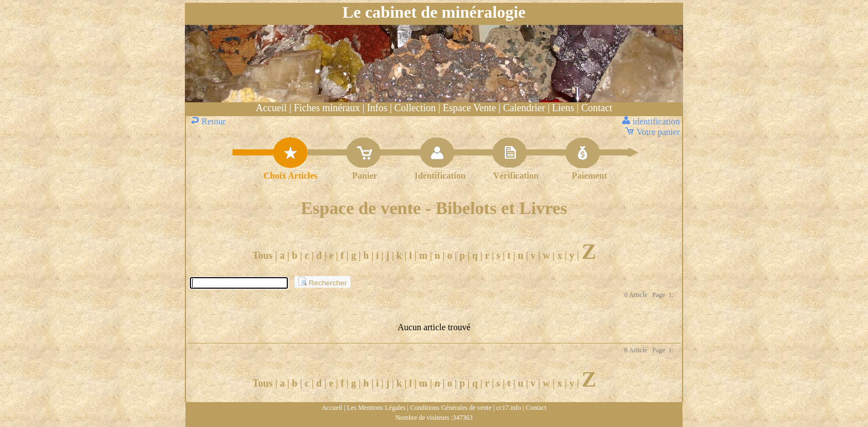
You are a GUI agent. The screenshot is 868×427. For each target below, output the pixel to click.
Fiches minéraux (327, 108)
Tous (262, 256)
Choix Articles (290, 176)
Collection (415, 108)
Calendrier (524, 108)
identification (652, 121)
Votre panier (653, 132)
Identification (440, 176)
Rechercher (322, 282)
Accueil (271, 108)
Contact (597, 108)
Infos (377, 108)
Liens (563, 108)
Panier (365, 176)
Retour (209, 121)
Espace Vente (469, 108)
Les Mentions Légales (376, 408)
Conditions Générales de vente (451, 408)
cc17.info (508, 408)
